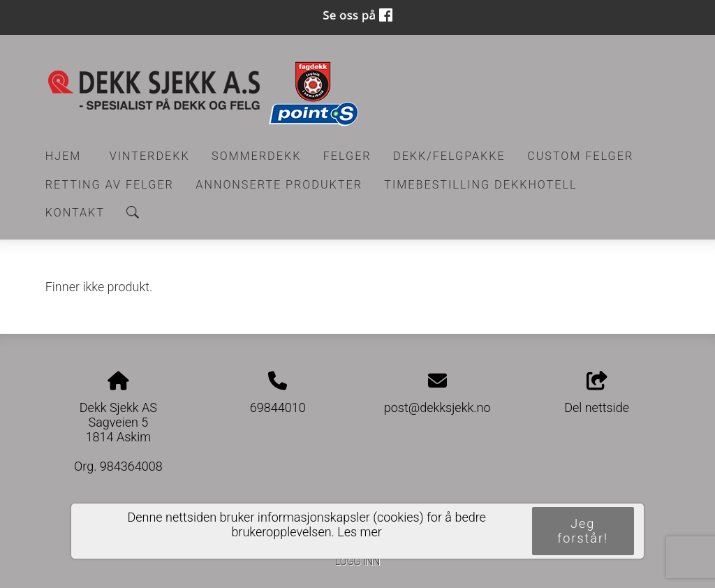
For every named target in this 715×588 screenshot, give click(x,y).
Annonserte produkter (279, 185)
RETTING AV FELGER (110, 185)
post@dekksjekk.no (437, 407)
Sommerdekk (256, 156)
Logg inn (357, 562)
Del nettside (597, 393)
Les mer (360, 532)
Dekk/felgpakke (449, 156)
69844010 (278, 407)
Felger (347, 156)
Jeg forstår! (583, 531)
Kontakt (75, 213)
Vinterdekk (150, 156)
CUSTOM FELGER (580, 156)
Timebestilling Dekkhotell (480, 185)
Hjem (64, 156)
